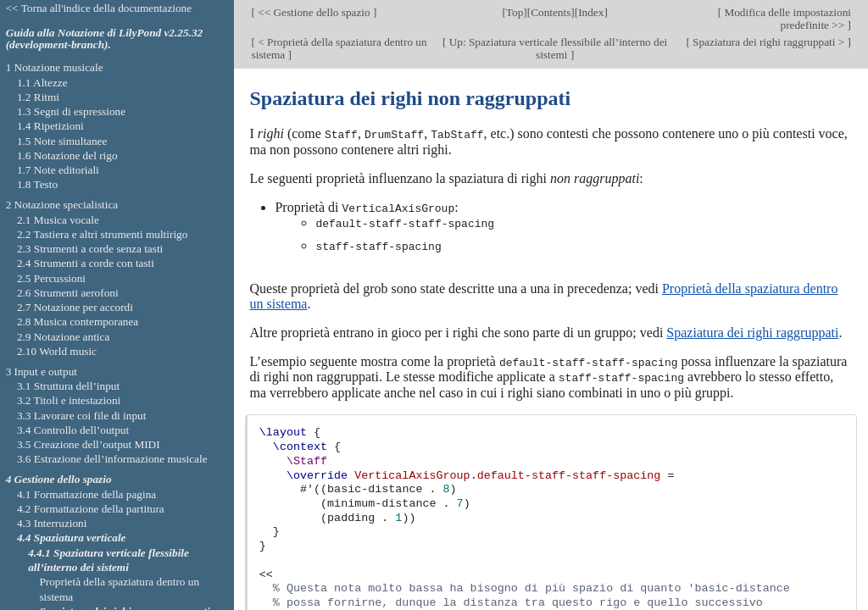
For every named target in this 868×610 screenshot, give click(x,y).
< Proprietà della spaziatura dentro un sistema (339, 48)
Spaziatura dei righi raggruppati (752, 330)
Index (591, 12)
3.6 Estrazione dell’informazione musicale (112, 459)
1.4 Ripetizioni (50, 126)
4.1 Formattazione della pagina (86, 494)
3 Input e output (42, 372)
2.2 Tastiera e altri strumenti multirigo (102, 234)
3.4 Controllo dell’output (73, 430)
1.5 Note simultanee (62, 141)
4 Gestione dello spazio (59, 479)
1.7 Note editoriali (58, 170)
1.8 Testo (37, 184)
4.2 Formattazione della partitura (91, 509)
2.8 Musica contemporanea (78, 322)
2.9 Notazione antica (63, 337)
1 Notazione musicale (55, 67)
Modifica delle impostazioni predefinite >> (786, 19)
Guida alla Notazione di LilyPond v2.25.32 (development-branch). (105, 39)
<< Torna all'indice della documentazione (99, 8)
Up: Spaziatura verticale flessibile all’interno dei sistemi (556, 48)
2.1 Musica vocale (58, 220)
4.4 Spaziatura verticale (72, 538)
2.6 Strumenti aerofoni (68, 293)
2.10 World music (57, 351)
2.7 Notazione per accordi (75, 307)
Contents (551, 12)
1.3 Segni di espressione (71, 111)
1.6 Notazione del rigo (67, 155)
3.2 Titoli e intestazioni (69, 400)
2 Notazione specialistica (62, 205)
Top (515, 12)
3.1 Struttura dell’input (68, 386)
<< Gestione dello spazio (314, 12)
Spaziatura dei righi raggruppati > (769, 42)
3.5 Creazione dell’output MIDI (89, 444)
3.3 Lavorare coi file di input (82, 416)
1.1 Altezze (42, 83)
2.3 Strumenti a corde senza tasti (90, 249)
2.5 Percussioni (51, 278)
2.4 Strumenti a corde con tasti (86, 263)
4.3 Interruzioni (52, 523)
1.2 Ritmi (38, 97)
